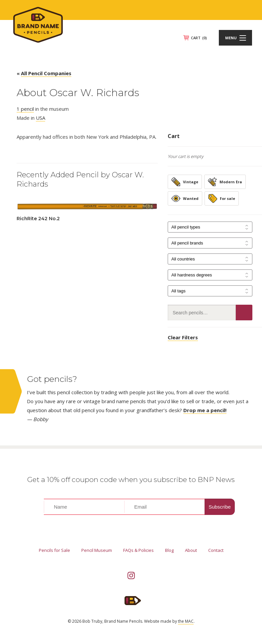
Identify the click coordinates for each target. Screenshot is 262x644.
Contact (216, 550)
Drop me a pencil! (205, 410)
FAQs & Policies (138, 550)
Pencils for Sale (54, 550)
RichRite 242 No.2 (38, 219)
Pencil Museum (97, 550)
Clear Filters (183, 337)
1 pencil (25, 109)
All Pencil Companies (46, 73)
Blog (169, 550)
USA (41, 118)
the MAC (186, 621)
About (191, 550)
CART (199, 38)
